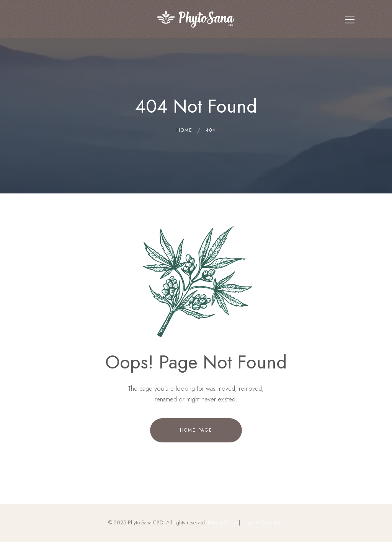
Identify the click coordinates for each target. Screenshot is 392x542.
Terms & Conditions (263, 522)
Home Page (196, 430)
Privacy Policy (223, 522)
